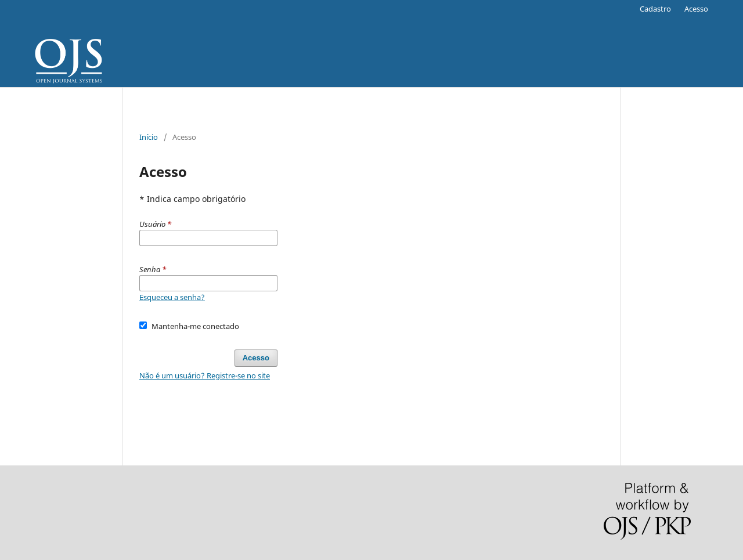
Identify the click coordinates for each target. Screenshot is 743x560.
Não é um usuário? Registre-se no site (205, 375)
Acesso (696, 9)
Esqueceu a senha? (172, 297)
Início (149, 137)
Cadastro (655, 9)
